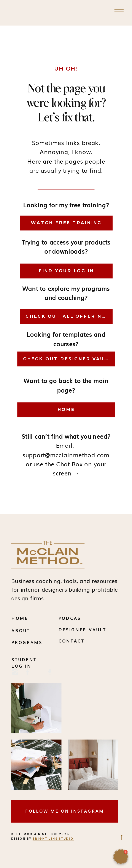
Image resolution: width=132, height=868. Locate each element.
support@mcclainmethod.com (66, 455)
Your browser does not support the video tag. (93, 708)
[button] (121, 857)
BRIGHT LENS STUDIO (53, 838)
